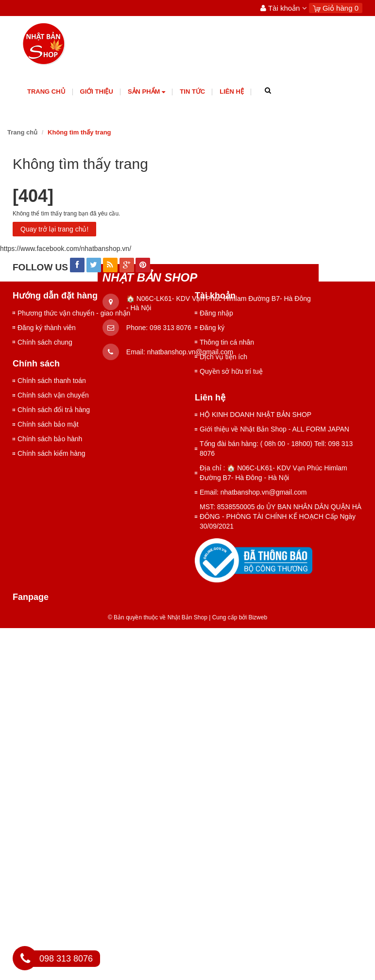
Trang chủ (46, 91)
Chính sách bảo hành (50, 439)
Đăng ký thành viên (47, 328)
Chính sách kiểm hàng (51, 453)
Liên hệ (232, 91)
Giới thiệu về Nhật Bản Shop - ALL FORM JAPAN (274, 429)
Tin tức (192, 91)
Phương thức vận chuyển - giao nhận (74, 313)
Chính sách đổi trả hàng (54, 410)
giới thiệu (97, 91)
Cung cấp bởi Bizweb (238, 617)
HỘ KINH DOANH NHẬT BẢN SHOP (256, 415)
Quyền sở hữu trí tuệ (231, 371)
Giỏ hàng (336, 8)
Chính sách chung (45, 342)
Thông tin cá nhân (227, 342)
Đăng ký (212, 328)
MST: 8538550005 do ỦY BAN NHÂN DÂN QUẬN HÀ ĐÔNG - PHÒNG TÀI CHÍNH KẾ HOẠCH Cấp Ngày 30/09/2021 (281, 516)
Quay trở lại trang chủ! (54, 229)
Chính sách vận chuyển (53, 395)
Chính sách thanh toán (52, 381)
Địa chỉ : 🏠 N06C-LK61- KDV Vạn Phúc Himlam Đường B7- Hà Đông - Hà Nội (273, 473)
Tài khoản (284, 8)
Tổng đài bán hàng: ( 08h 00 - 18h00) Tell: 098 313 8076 (276, 448)
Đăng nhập (216, 313)
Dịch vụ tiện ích (223, 357)
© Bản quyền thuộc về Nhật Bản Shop (158, 617)
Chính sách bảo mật (48, 424)
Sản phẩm (146, 92)
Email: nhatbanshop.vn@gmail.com (253, 492)
